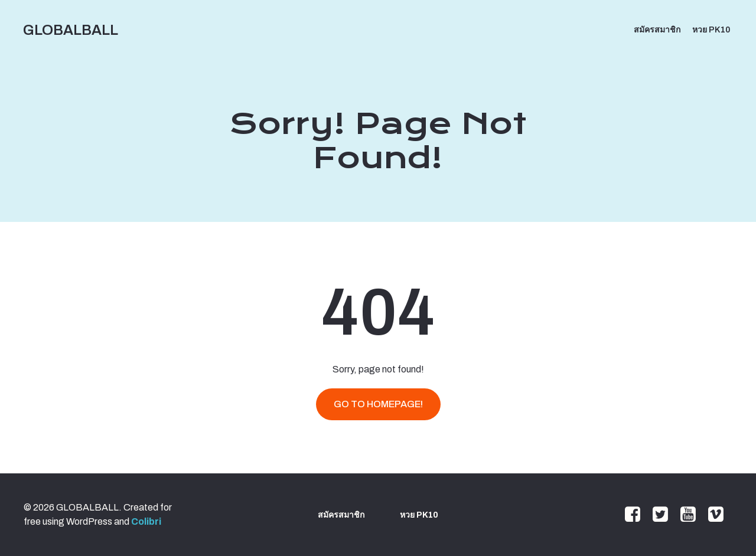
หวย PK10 (711, 30)
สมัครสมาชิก (657, 30)
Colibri (146, 521)
